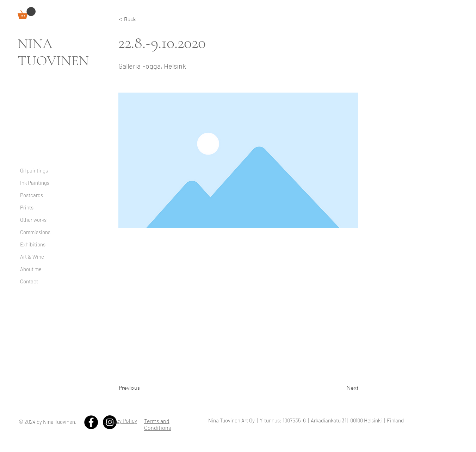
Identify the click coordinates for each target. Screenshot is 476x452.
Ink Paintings (35, 183)
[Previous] (142, 388)
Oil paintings (34, 170)
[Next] (341, 388)
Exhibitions (33, 244)
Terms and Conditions (158, 424)
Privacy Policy (121, 420)
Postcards (32, 195)
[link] (27, 13)
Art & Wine (32, 257)
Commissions (35, 232)
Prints (27, 207)
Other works (33, 220)
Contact (29, 281)
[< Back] (142, 19)
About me (31, 269)
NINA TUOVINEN (53, 52)
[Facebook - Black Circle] (91, 422)
